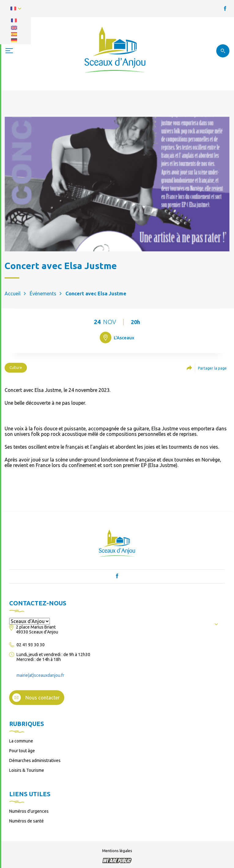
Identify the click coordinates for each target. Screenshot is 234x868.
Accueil (13, 294)
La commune (21, 741)
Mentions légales (117, 851)
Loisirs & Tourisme (27, 770)
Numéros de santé (26, 821)
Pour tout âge (22, 751)
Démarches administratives (35, 760)
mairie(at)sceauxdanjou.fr (40, 675)
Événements (43, 294)
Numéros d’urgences (29, 811)
